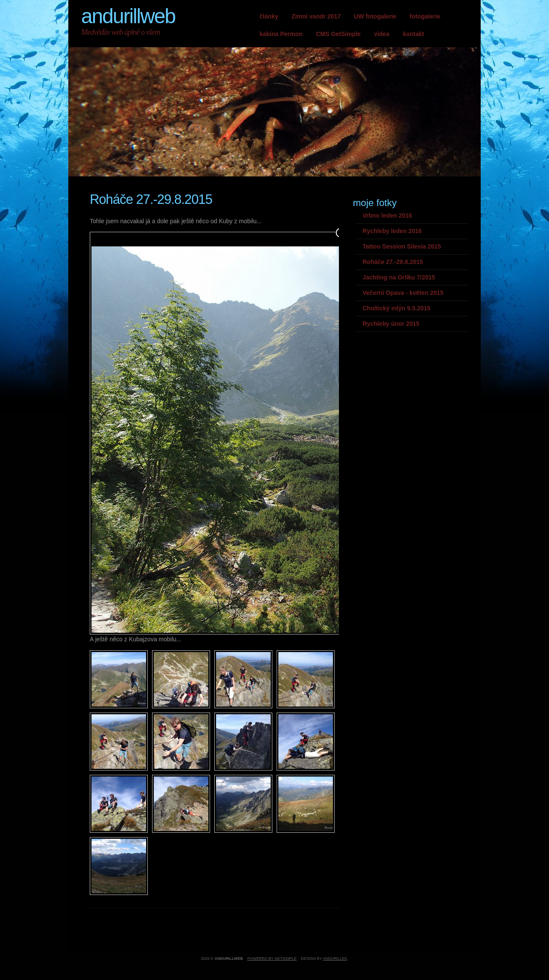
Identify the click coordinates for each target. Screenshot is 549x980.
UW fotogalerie (375, 16)
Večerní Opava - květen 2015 (403, 293)
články (269, 16)
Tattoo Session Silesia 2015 (402, 246)
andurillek (335, 959)
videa (382, 34)
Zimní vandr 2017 (316, 16)
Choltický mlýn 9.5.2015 (396, 308)
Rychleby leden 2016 (392, 231)
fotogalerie (425, 16)
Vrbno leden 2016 (387, 215)
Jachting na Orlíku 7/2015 (399, 277)
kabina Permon (281, 34)
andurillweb (128, 16)
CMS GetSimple (338, 34)
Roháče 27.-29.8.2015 (393, 262)
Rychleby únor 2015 (391, 324)
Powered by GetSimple (272, 959)
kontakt (413, 34)
